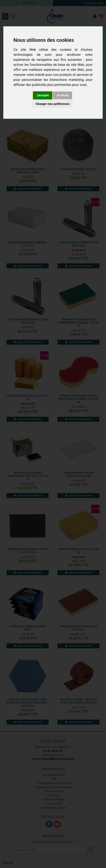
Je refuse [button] (63, 95)
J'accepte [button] (43, 95)
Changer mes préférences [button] (53, 104)
